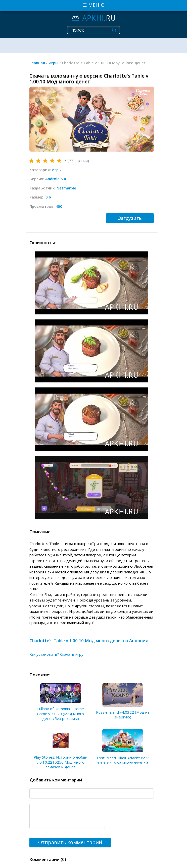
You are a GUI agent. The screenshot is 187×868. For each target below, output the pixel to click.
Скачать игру (72, 654)
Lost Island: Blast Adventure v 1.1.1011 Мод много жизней (123, 760)
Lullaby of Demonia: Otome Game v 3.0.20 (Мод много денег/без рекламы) (60, 714)
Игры (57, 170)
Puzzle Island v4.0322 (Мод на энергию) (123, 715)
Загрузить (130, 218)
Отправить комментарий (70, 842)
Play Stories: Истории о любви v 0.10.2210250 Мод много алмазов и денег (61, 762)
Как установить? (45, 654)
